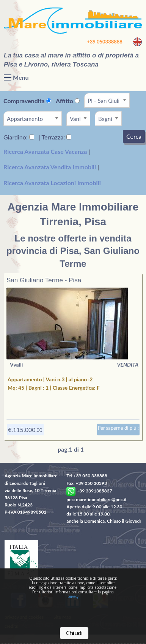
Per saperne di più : (119, 428)
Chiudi (74, 633)
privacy (73, 596)
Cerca (134, 136)
